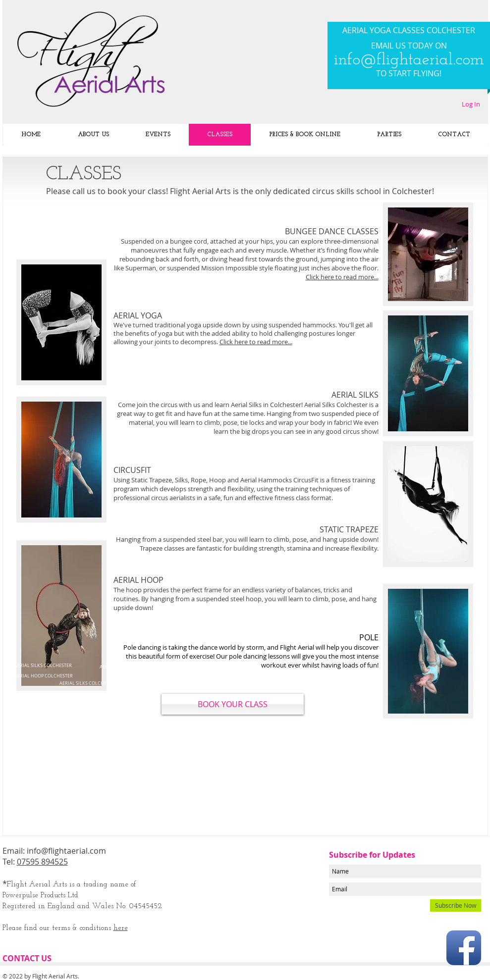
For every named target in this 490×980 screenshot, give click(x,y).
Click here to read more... (256, 342)
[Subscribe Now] (456, 905)
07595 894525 (42, 862)
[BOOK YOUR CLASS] (233, 704)
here (121, 928)
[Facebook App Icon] (464, 948)
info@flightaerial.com (409, 60)
